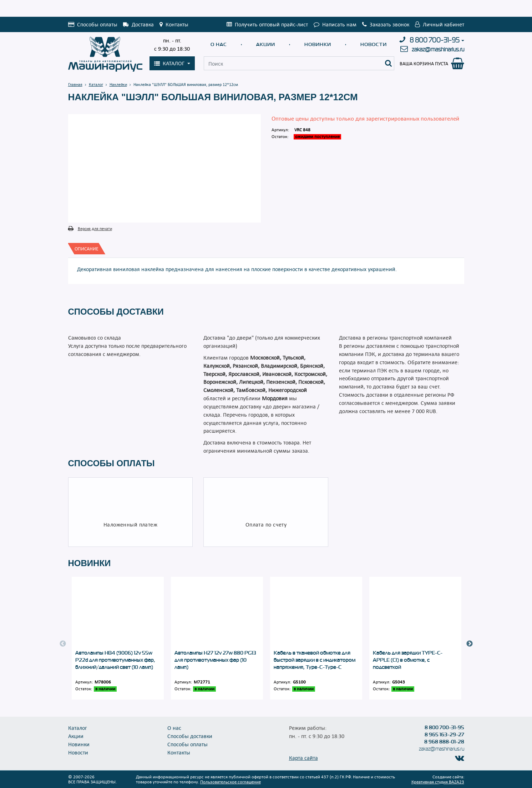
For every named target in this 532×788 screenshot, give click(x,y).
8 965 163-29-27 (444, 734)
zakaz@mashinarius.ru (438, 49)
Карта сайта (303, 758)
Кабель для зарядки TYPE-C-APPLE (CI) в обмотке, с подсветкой (408, 660)
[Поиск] (389, 63)
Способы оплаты (188, 744)
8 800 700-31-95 (435, 40)
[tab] (87, 249)
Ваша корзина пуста (424, 63)
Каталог (78, 728)
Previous (63, 644)
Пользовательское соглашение (230, 782)
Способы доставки (190, 736)
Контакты (179, 752)
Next (470, 644)
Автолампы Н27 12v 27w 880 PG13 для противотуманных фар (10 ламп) (215, 660)
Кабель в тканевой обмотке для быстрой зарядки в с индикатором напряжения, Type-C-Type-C (315, 660)
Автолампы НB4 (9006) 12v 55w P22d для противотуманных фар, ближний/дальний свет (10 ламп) (115, 660)
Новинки (318, 44)
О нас (219, 44)
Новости (374, 44)
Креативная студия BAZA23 (438, 782)
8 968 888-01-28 (444, 742)
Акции (266, 44)
